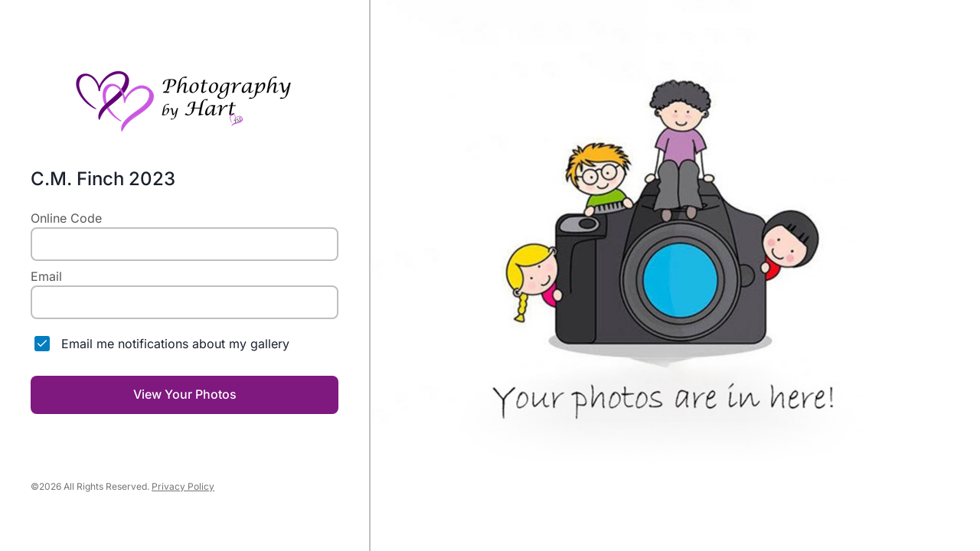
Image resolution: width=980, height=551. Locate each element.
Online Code (66, 218)
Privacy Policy (183, 486)
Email (46, 276)
